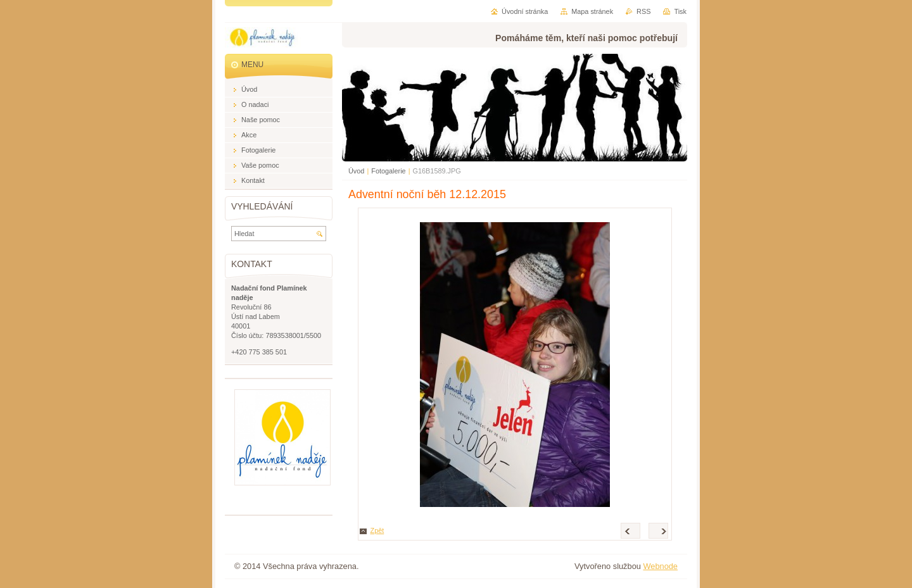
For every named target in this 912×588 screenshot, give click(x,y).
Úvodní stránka (525, 11)
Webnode (660, 566)
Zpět (377, 530)
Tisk (680, 11)
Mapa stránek (592, 11)
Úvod (356, 171)
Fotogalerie (388, 171)
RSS (643, 11)
